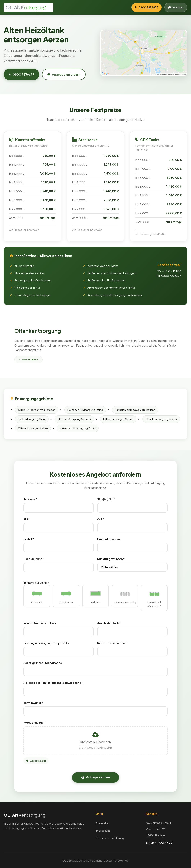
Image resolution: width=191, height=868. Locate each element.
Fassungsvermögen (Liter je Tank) (46, 643)
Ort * (101, 519)
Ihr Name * (30, 499)
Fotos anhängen (34, 722)
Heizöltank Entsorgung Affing (85, 410)
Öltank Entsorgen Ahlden (118, 419)
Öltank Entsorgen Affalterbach (37, 410)
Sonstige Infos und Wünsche (43, 663)
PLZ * (27, 519)
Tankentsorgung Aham (32, 419)
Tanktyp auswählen (36, 583)
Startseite (102, 823)
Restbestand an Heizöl (113, 643)
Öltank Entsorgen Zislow (33, 428)
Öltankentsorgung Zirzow (161, 419)
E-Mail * (29, 539)
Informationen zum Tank (40, 623)
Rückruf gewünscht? (111, 559)
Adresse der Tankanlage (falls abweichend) (53, 683)
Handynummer (33, 559)
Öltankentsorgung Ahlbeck (74, 419)
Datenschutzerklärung (110, 838)
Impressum (103, 831)
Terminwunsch (33, 703)
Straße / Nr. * (106, 499)
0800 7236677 (21, 74)
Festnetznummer (109, 539)
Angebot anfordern (64, 74)
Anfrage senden (96, 778)
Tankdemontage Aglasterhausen (135, 410)
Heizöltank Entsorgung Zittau (78, 428)
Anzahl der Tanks (109, 623)
